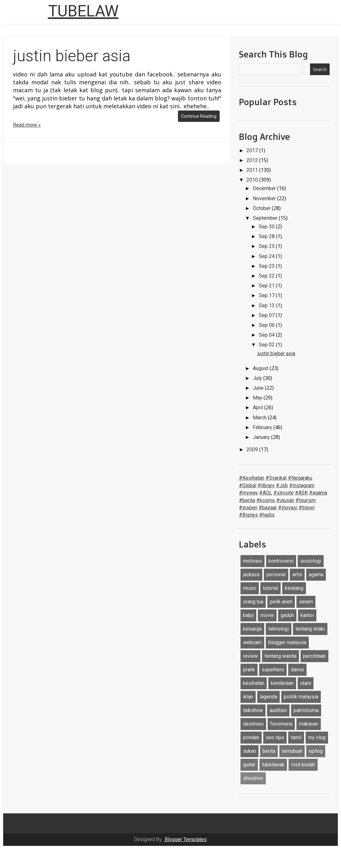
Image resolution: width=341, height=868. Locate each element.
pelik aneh (281, 602)
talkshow (253, 710)
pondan (251, 737)
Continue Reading (199, 116)
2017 (253, 150)
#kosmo (266, 500)
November (265, 198)
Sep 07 (267, 315)
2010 (253, 180)
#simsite (283, 493)
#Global (248, 485)
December (265, 188)
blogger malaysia (287, 642)
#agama (318, 493)
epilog (316, 751)
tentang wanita (280, 656)
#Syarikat (276, 478)
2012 (253, 160)
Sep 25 (267, 246)
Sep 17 (267, 295)
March (260, 418)
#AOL (266, 493)
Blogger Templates (185, 839)
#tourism (306, 500)
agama (316, 575)
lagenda (268, 697)
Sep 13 (267, 305)
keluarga (252, 629)
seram (306, 602)
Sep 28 (267, 236)
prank (249, 670)
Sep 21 (267, 286)
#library (266, 485)
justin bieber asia (72, 56)
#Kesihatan (252, 478)
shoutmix (253, 778)
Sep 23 (267, 266)
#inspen (248, 508)
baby (248, 615)
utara (306, 683)
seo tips (275, 737)
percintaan (314, 656)
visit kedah (303, 765)
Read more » (27, 125)
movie (267, 615)
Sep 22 (267, 276)
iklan (248, 697)
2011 (253, 170)
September (266, 218)
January (262, 437)
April (259, 407)
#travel (307, 508)
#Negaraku (300, 478)
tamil (296, 737)
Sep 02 (267, 345)
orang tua (253, 602)
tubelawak (273, 765)
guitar (249, 765)
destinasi (253, 724)
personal (276, 575)
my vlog (317, 737)
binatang (294, 588)
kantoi (307, 615)
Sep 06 (267, 325)
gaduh (287, 615)
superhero (273, 670)
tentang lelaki (310, 629)
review (250, 656)
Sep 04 (267, 335)
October (262, 208)
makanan (309, 724)
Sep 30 (267, 227)
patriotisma (306, 710)
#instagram (302, 485)
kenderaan (282, 683)
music (250, 588)
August (261, 368)
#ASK (301, 493)
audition (278, 710)
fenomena (281, 724)
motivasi (253, 561)
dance (297, 670)
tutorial (271, 588)
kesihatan (254, 683)
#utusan (285, 500)
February (263, 427)
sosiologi (311, 561)
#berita (247, 500)
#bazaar (268, 508)
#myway (248, 493)
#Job (282, 485)
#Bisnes (248, 515)
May (258, 398)
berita (269, 751)
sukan (250, 751)
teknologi (279, 629)
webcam (252, 642)
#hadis (267, 515)
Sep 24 (267, 256)
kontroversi (281, 561)
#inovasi (288, 508)
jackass (251, 575)
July (258, 378)
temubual (292, 751)
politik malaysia (301, 697)
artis (297, 575)
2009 (253, 449)
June (259, 388)
